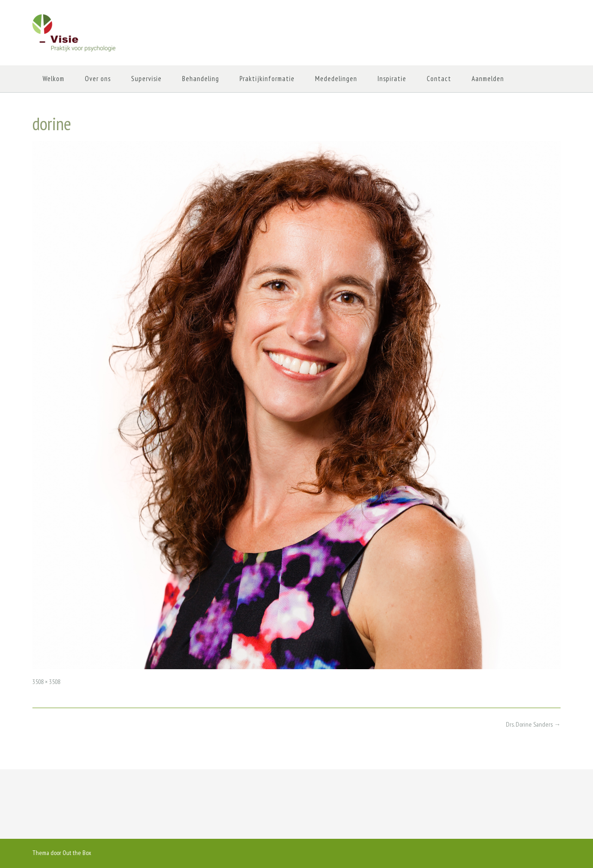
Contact (439, 79)
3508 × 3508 (46, 682)
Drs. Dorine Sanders (533, 724)
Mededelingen (336, 79)
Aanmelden (488, 79)
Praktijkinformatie (267, 79)
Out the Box (77, 853)
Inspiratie (392, 79)
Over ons (98, 79)
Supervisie (146, 79)
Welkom (54, 79)
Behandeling (201, 79)
